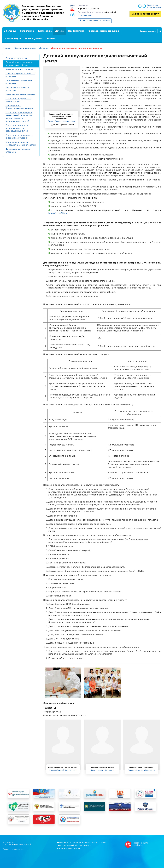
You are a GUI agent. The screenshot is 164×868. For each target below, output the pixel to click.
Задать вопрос (148, 31)
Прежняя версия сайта (13, 849)
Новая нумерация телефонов (96, 21)
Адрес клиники (85, 15)
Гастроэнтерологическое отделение (19, 82)
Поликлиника (27, 31)
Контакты (52, 39)
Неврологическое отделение (20, 95)
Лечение (60, 31)
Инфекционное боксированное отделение (19, 107)
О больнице (10, 31)
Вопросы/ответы (34, 39)
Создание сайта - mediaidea (141, 844)
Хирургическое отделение (19, 69)
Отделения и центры (25, 48)
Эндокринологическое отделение (17, 89)
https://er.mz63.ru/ (58, 213)
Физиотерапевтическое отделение (18, 151)
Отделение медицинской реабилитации (18, 100)
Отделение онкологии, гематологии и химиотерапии (21, 144)
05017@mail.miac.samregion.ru (77, 845)
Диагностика (45, 31)
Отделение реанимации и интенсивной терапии (19, 137)
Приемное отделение (16, 58)
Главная (7, 48)
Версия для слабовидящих (154, 6)
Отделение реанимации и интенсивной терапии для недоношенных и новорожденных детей (19, 117)
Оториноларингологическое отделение (20, 75)
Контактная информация (68, 849)
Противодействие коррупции (104, 31)
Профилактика (76, 31)
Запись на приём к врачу (145, 14)
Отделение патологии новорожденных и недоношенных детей (17, 128)
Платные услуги (12, 39)
